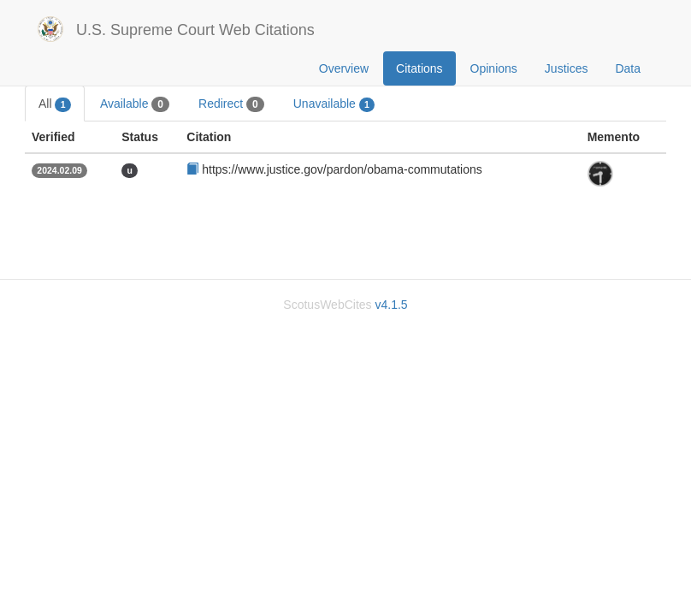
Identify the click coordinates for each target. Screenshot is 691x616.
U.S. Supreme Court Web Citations (195, 30)
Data (628, 68)
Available (135, 104)
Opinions (494, 68)
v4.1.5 (391, 305)
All (55, 104)
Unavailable (334, 104)
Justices (567, 68)
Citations (419, 68)
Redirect (231, 104)
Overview (344, 68)
